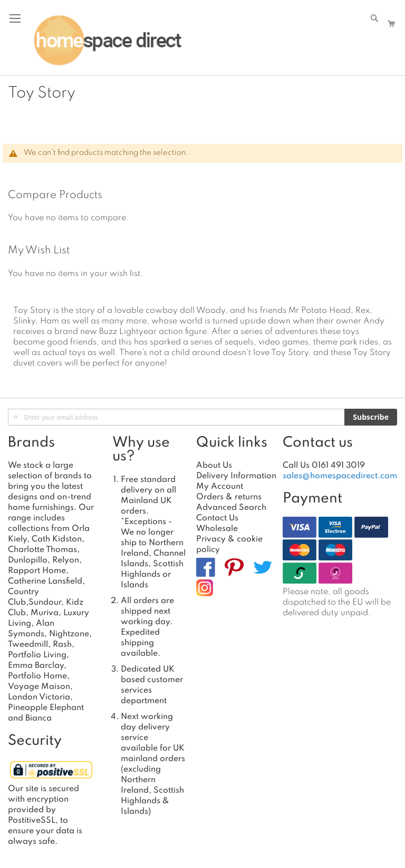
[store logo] (107, 41)
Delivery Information (236, 476)
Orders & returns (229, 497)
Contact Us (217, 518)
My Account (220, 487)
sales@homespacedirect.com (340, 476)
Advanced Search (231, 508)
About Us (214, 466)
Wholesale (217, 529)
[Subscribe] (371, 417)
